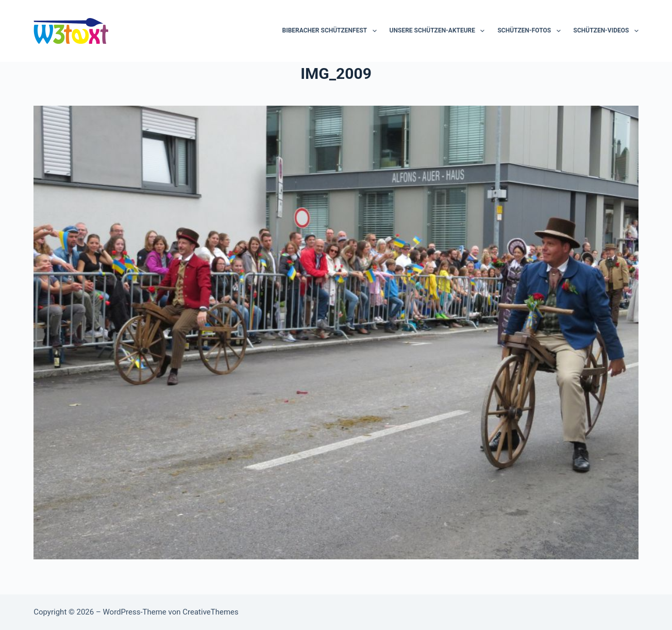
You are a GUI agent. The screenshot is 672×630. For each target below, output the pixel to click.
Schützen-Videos (606, 31)
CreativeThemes (211, 612)
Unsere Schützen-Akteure (439, 31)
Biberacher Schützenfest (332, 31)
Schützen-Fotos (531, 31)
